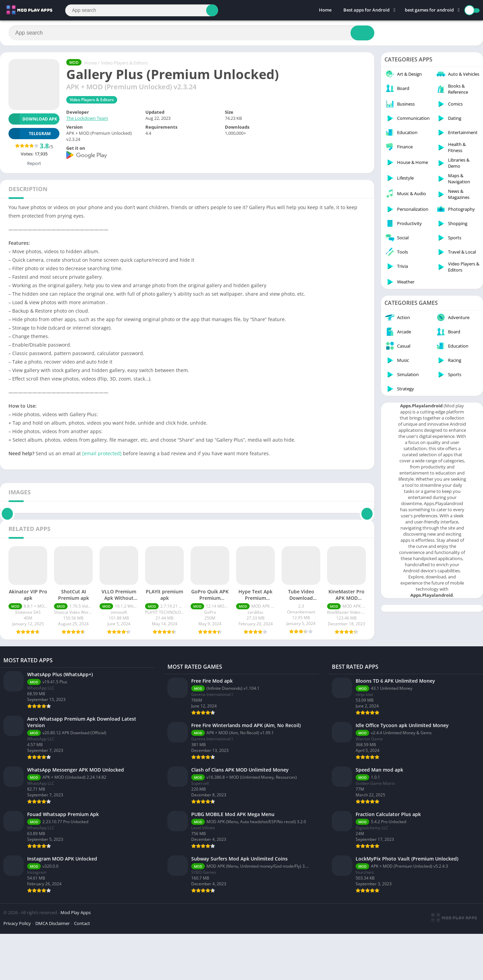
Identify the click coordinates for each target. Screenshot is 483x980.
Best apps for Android (366, 10)
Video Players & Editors (124, 63)
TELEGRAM (30, 134)
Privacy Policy (17, 971)
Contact (82, 971)
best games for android (429, 10)
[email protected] (102, 453)
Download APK (33, 119)
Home (325, 10)
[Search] (142, 10)
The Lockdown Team (87, 118)
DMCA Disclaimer (52, 971)
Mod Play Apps (76, 960)
